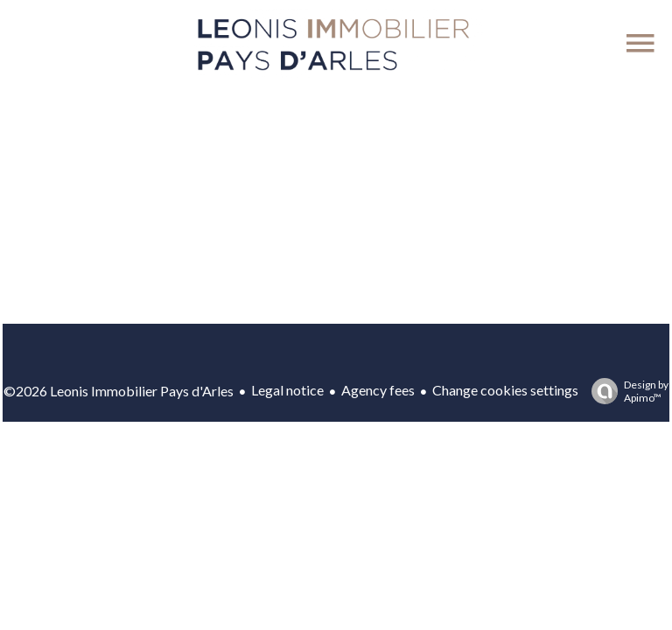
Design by (626, 391)
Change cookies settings (505, 390)
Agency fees (378, 390)
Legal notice (287, 390)
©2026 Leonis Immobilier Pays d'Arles (119, 391)
